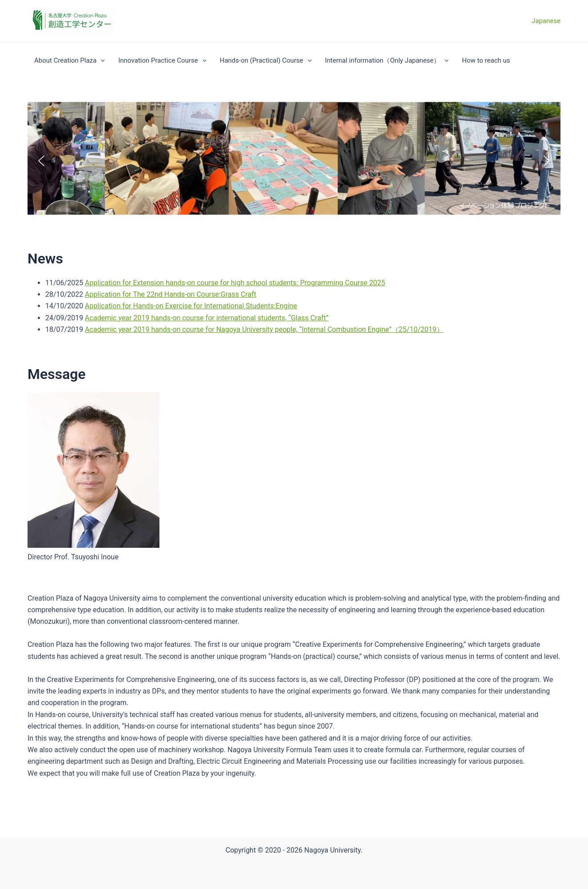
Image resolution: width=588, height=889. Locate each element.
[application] (101, 60)
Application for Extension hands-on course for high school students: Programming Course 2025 (235, 283)
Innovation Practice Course (162, 60)
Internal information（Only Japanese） (387, 60)
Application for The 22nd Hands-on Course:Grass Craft (171, 294)
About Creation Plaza (70, 60)
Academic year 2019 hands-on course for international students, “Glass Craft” (207, 318)
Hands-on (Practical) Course (266, 60)
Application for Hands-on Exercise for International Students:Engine (191, 306)
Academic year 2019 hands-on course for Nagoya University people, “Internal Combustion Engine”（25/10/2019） (264, 329)
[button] (41, 161)
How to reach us (486, 60)
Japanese (546, 21)
